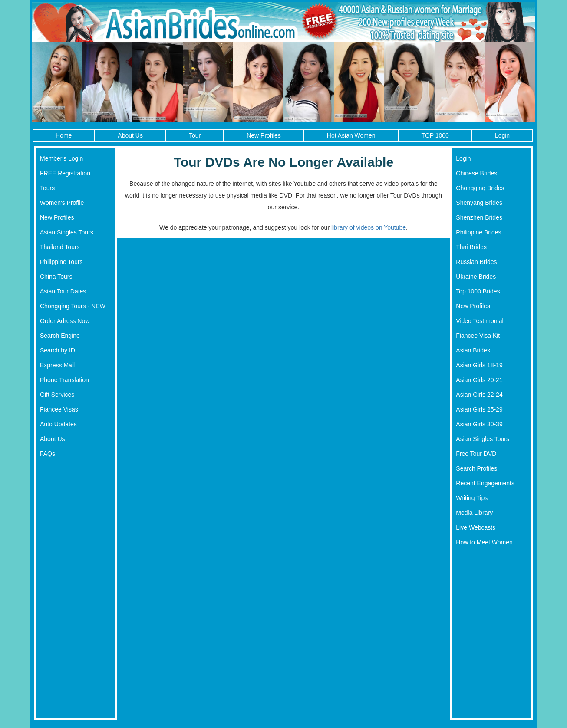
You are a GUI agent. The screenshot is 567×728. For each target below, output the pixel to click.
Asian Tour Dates (63, 291)
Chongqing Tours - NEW (73, 306)
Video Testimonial (480, 321)
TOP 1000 (435, 135)
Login (502, 135)
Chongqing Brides (480, 188)
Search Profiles (476, 468)
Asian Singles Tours (67, 232)
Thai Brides (471, 247)
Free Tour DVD (476, 454)
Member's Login (61, 158)
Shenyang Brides (479, 203)
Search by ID (58, 350)
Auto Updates (58, 424)
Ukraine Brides (476, 277)
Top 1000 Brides (478, 291)
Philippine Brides (478, 232)
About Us (130, 135)
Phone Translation (64, 380)
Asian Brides (473, 350)
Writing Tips (472, 498)
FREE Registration (65, 173)
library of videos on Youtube (369, 227)
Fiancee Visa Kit (478, 336)
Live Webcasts (476, 527)
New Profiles (264, 135)
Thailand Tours (60, 247)
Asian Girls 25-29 (479, 409)
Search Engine (60, 336)
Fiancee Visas (59, 409)
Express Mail (57, 365)
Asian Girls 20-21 (479, 380)
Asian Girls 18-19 (479, 365)
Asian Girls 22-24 (479, 395)
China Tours (56, 277)
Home (64, 135)
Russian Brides (476, 262)
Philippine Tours (61, 262)
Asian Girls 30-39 (479, 424)
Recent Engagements (485, 483)
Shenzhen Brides (479, 217)
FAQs (48, 454)
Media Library (474, 513)
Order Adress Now (65, 321)
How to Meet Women (484, 542)
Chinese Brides (476, 173)
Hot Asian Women (351, 135)
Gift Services (57, 395)
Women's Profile (62, 203)
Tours (47, 188)
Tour (195, 135)
